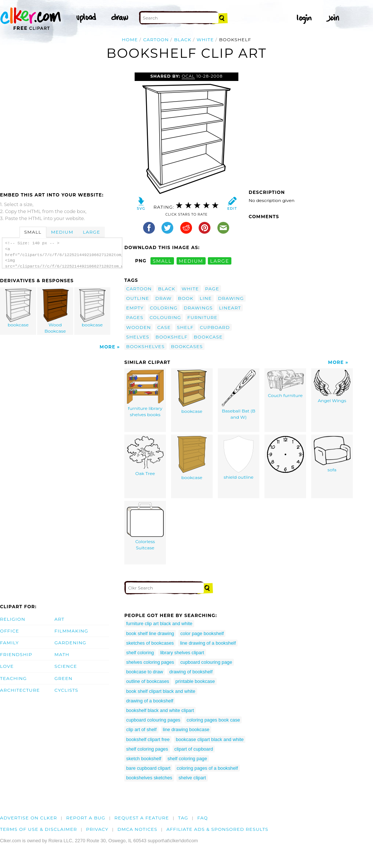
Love (7, 666)
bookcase (18, 308)
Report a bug (86, 818)
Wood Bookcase (56, 311)
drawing (231, 298)
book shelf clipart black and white (161, 691)
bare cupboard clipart (148, 768)
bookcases (187, 346)
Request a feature (142, 818)
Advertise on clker (29, 818)
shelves (138, 337)
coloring (164, 308)
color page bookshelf (202, 633)
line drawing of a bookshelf (208, 643)
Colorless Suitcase (145, 526)
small (162, 261)
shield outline (239, 458)
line (206, 298)
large (220, 261)
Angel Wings (332, 387)
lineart (230, 308)
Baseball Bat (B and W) (239, 395)
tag (183, 818)
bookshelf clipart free (148, 739)
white (205, 40)
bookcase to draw (145, 672)
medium (191, 261)
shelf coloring (140, 653)
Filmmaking (71, 631)
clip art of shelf (141, 729)
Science (66, 666)
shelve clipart (192, 778)
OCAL (188, 76)
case (164, 327)
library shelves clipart (182, 653)
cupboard (215, 327)
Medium (62, 232)
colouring (166, 317)
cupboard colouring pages (153, 720)
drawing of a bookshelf (150, 701)
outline (138, 298)
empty (135, 308)
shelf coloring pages (147, 749)
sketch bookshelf (144, 759)
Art (59, 619)
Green (63, 678)
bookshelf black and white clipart (160, 710)
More (108, 347)
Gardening (70, 643)
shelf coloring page (187, 759)
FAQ (203, 818)
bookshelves (145, 346)
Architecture (20, 690)
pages (135, 317)
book (186, 298)
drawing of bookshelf (191, 672)
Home (130, 40)
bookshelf (172, 337)
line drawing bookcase (186, 729)
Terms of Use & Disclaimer (39, 829)
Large (91, 232)
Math (62, 654)
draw (163, 298)
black (183, 40)
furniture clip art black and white (159, 623)
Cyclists (66, 690)
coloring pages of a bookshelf (207, 768)
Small (33, 232)
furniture (202, 317)
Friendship (16, 654)
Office (10, 631)
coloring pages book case (213, 720)
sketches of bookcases (150, 643)
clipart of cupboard (194, 749)
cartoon (156, 40)
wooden (138, 327)
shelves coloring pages (150, 662)
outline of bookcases (148, 681)
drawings (198, 308)
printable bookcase (195, 681)
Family (9, 643)
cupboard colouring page (206, 662)
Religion (13, 619)
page (212, 289)
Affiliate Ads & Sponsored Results (217, 829)
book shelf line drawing (150, 633)
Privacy (97, 829)
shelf (185, 327)
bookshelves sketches (149, 778)
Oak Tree (145, 456)
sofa (332, 454)
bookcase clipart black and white (210, 739)
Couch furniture (285, 384)
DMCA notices (137, 829)
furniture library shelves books (145, 394)
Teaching (13, 678)
